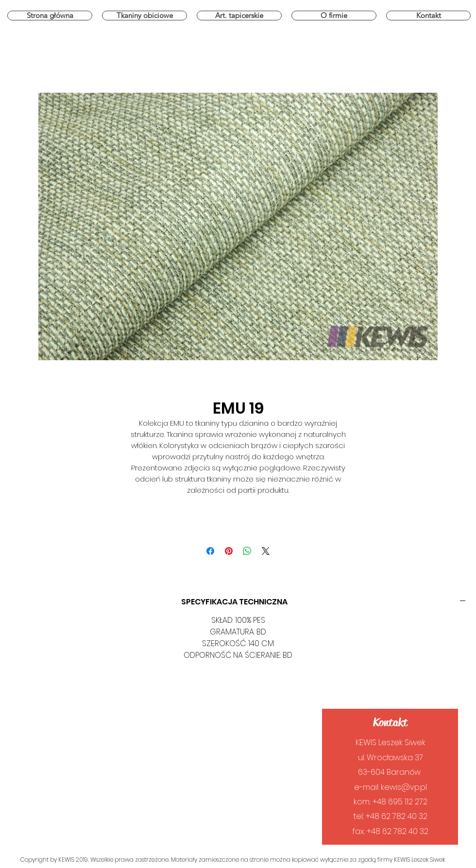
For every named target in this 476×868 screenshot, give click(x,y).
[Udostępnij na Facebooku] (210, 551)
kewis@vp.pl (404, 787)
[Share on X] (266, 551)
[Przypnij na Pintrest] (229, 551)
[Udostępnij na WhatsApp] (247, 551)
